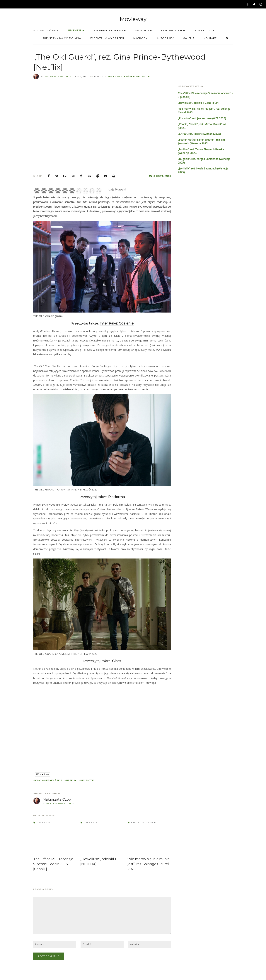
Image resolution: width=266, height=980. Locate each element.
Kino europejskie (143, 822)
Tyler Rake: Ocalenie (117, 323)
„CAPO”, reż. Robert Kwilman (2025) (199, 134)
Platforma (117, 497)
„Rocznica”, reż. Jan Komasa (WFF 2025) (202, 118)
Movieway (133, 19)
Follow (42, 775)
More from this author (58, 804)
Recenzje (143, 76)
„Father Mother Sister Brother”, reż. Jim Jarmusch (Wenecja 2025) (201, 142)
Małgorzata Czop (58, 76)
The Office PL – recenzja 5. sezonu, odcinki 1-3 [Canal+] (53, 864)
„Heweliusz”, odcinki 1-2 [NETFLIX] (198, 103)
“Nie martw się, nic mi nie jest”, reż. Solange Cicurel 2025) (149, 864)
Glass (117, 661)
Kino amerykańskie (121, 76)
